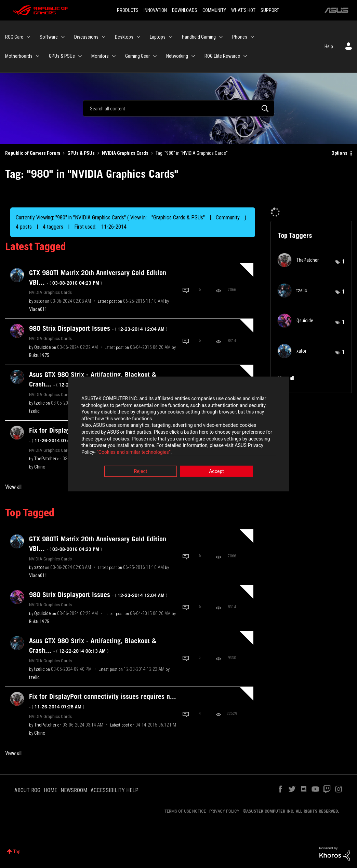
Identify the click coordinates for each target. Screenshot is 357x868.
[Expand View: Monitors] (114, 56)
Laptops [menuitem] (158, 37)
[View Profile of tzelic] (39, 403)
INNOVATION (155, 10)
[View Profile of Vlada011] (38, 309)
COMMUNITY (214, 10)
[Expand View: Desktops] (138, 37)
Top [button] (17, 852)
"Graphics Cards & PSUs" (178, 218)
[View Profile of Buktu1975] (39, 355)
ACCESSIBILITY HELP (115, 790)
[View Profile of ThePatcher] (45, 459)
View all (13, 487)
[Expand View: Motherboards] (38, 56)
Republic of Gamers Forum (33, 153)
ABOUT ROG (27, 790)
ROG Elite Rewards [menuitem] (222, 56)
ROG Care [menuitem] (14, 37)
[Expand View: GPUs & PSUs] (80, 56)
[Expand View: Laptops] (171, 37)
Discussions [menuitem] (86, 37)
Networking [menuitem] (177, 56)
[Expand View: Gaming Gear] (155, 56)
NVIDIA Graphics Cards (125, 153)
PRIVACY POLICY (224, 811)
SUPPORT (270, 10)
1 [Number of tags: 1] (343, 262)
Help (329, 46)
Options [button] (339, 153)
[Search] (178, 108)
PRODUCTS (128, 10)
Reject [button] (141, 472)
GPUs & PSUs (81, 153)
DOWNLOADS (185, 10)
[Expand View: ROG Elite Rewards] (245, 56)
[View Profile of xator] (39, 301)
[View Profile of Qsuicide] (43, 347)
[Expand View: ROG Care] (28, 37)
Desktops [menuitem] (124, 37)
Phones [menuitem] (240, 37)
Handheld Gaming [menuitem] (199, 37)
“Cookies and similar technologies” (134, 452)
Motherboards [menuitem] (19, 56)
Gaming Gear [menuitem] (137, 56)
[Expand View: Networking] (193, 56)
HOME (50, 790)
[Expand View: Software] (63, 37)
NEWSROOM (74, 790)
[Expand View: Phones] (252, 37)
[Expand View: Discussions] (104, 37)
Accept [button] (216, 472)
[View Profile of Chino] (40, 467)
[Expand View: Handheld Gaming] (221, 37)
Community (228, 218)
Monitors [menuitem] (100, 56)
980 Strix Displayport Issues (98, 328)
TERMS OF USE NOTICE (185, 811)
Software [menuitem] (49, 37)
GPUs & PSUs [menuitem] (62, 56)
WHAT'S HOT (243, 10)
